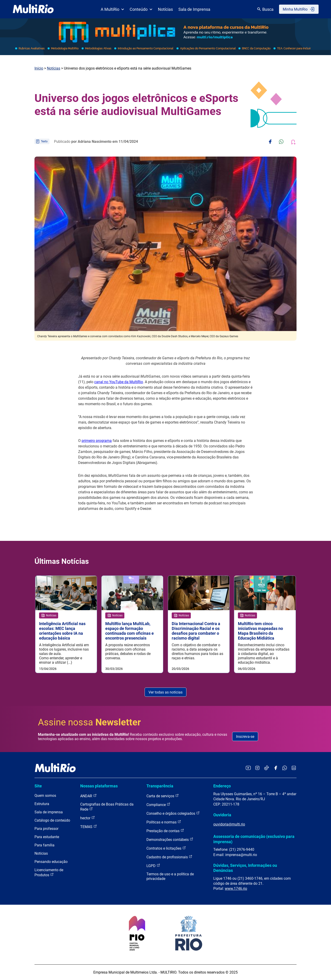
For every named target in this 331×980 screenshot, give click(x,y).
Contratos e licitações (166, 848)
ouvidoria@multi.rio (229, 824)
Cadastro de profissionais (169, 857)
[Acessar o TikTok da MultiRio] (267, 768)
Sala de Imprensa (194, 9)
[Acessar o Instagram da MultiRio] (257, 768)
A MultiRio (112, 9)
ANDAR (88, 796)
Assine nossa (89, 723)
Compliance (158, 804)
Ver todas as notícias (165, 692)
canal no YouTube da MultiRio (119, 382)
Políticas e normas (164, 822)
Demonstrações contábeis (170, 839)
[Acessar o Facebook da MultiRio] (276, 768)
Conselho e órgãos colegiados (173, 813)
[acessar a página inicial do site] (33, 9)
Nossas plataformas (99, 786)
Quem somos (45, 796)
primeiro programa (97, 441)
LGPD (153, 866)
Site (38, 786)
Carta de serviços (163, 796)
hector (88, 818)
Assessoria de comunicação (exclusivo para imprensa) (254, 839)
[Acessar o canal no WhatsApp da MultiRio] (285, 768)
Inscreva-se (245, 737)
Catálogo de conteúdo (52, 820)
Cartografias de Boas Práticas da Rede (107, 807)
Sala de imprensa (49, 812)
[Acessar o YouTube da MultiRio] (248, 768)
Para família (44, 845)
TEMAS (89, 827)
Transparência (160, 786)
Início (39, 68)
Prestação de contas (165, 831)
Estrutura (42, 804)
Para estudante (47, 837)
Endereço (222, 786)
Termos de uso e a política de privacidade (170, 876)
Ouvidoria (222, 815)
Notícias (165, 9)
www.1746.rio (236, 889)
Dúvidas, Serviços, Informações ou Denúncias (245, 868)
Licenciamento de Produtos (49, 872)
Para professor (46, 829)
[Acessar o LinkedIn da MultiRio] (294, 768)
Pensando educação (51, 862)
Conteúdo (141, 9)
